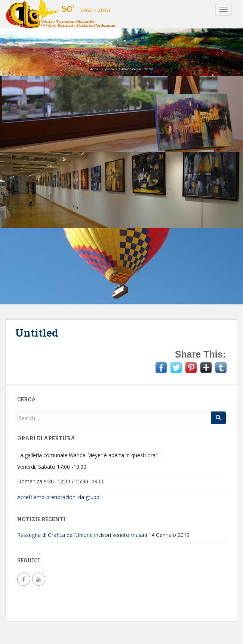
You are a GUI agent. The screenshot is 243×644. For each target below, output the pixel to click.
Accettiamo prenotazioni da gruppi (59, 497)
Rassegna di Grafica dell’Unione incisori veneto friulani (82, 535)
